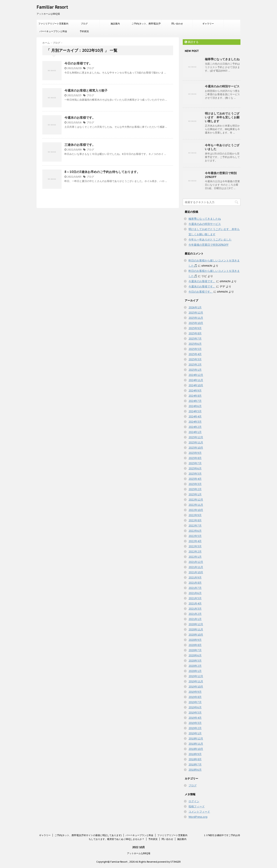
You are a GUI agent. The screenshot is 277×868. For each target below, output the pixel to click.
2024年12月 (196, 375)
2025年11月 (196, 318)
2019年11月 (196, 681)
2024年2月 (195, 427)
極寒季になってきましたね (222, 59)
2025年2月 (195, 365)
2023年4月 (195, 479)
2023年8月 (195, 458)
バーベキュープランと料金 (53, 31)
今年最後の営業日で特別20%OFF (209, 245)
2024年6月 (195, 406)
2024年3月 (195, 422)
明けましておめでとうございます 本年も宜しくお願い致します (222, 117)
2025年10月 (196, 323)
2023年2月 (195, 489)
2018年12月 (196, 739)
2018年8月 (195, 759)
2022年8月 (195, 520)
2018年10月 (196, 749)
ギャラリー (208, 24)
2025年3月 (195, 359)
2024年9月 (195, 391)
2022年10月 (196, 510)
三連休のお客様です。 (80, 145)
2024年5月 (195, 411)
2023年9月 (195, 453)
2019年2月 (195, 728)
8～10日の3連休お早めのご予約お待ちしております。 (102, 172)
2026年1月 (195, 307)
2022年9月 (195, 515)
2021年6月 (195, 593)
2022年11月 (196, 505)
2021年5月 (195, 598)
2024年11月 (196, 380)
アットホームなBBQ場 (139, 853)
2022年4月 (195, 541)
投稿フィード (197, 806)
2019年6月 (195, 707)
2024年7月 (195, 401)
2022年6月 (195, 531)
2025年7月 (195, 339)
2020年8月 (195, 645)
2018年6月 (195, 770)
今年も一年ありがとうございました (210, 240)
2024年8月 (195, 396)
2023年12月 (196, 437)
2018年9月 (195, 754)
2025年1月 (195, 370)
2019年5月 (195, 713)
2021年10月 (196, 572)
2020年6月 (195, 655)
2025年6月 (195, 344)
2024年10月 (196, 385)
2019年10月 (196, 687)
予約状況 (84, 31)
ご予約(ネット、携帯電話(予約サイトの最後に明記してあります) (146, 25)
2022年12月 (196, 500)
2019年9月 (195, 692)
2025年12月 (196, 313)
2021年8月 (195, 583)
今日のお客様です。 (78, 63)
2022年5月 (195, 536)
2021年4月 (195, 603)
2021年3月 (195, 609)
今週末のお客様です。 (80, 118)
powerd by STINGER (169, 862)
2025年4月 (195, 354)
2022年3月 (195, 546)
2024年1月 (195, 432)
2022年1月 (195, 557)
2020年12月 (196, 624)
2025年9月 (195, 328)
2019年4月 (195, 718)
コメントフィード (199, 812)
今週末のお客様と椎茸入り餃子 (86, 90)
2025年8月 (195, 333)
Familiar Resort (52, 7)
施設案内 (115, 24)
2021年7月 (195, 588)
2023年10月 (196, 448)
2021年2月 (195, 614)
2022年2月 (195, 552)
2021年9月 (195, 578)
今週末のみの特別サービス (222, 86)
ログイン (194, 801)
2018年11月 (196, 744)
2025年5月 (195, 349)
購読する (192, 42)
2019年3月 (195, 723)
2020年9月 (195, 640)
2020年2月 (195, 666)
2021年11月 (196, 567)
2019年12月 (196, 676)
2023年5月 (195, 474)
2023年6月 (195, 468)
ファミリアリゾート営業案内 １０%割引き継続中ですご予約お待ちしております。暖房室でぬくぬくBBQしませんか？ (53, 25)
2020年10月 (196, 635)
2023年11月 (196, 442)
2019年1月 (195, 733)
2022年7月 (195, 526)
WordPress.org (198, 817)
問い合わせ (177, 24)
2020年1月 (195, 671)
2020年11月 (196, 629)
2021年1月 (195, 619)
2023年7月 (195, 463)
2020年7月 (195, 650)
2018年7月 (195, 765)
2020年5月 (195, 661)
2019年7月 (195, 702)
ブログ (84, 24)
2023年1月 (195, 494)
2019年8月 (195, 697)
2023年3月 (195, 484)
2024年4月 (195, 416)
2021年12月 (196, 562)
